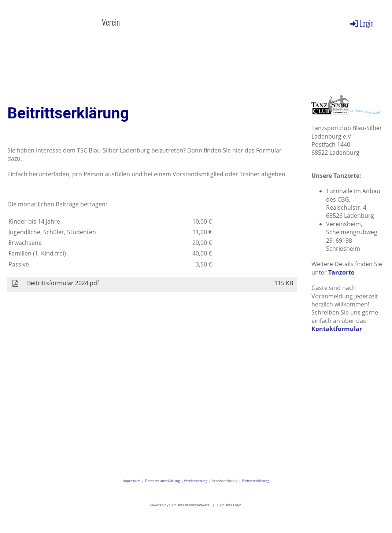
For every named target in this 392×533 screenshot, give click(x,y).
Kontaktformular (337, 329)
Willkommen (23, 22)
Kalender (206, 22)
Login (361, 23)
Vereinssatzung (196, 481)
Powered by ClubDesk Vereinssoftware (180, 505)
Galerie (246, 22)
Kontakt (285, 22)
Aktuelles (71, 22)
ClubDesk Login (229, 505)
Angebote (162, 22)
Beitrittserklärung (256, 481)
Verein (116, 22)
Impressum (132, 481)
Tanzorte (341, 272)
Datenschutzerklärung (162, 481)
